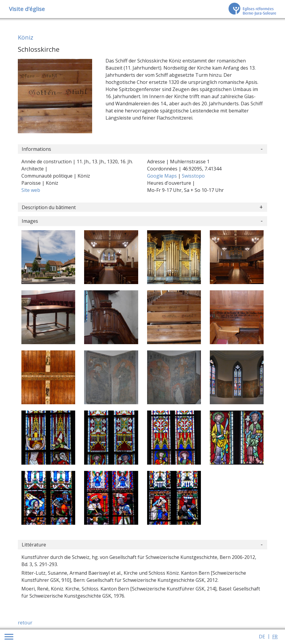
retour (25, 623)
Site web (31, 190)
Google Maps (163, 176)
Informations (36, 149)
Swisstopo (193, 176)
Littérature (34, 545)
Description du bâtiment (49, 207)
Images (30, 221)
